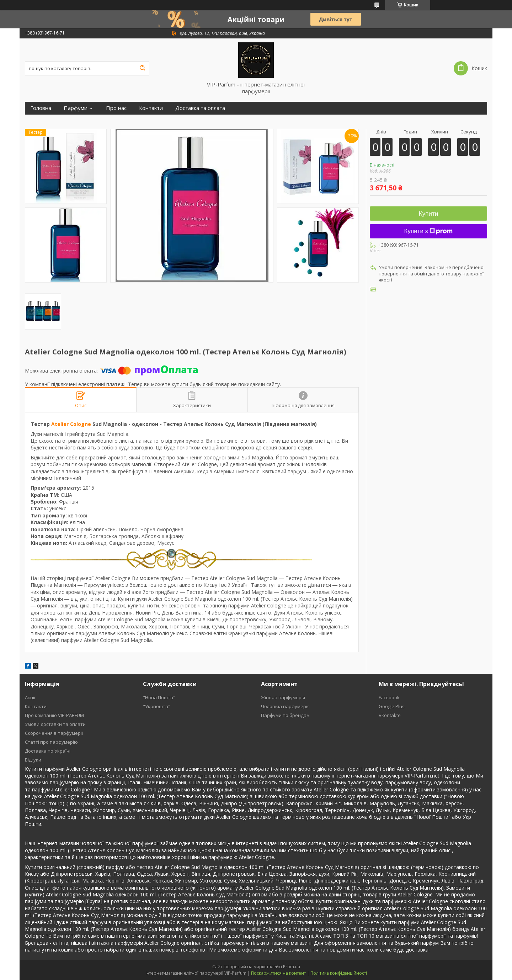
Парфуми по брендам (285, 715)
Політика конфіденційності (339, 973)
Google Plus (392, 706)
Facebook (389, 697)
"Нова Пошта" (159, 697)
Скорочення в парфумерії (54, 733)
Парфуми (76, 108)
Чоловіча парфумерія (285, 706)
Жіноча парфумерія (283, 697)
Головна (41, 108)
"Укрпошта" (157, 706)
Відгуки (33, 760)
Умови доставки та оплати (55, 724)
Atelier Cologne (71, 424)
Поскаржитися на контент (278, 973)
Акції (30, 697)
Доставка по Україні (48, 751)
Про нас (116, 108)
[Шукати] (142, 68)
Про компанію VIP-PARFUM (54, 715)
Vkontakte (390, 715)
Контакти (151, 108)
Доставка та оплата (200, 108)
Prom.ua (292, 967)
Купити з (429, 231)
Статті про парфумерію (51, 742)
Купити (428, 214)
